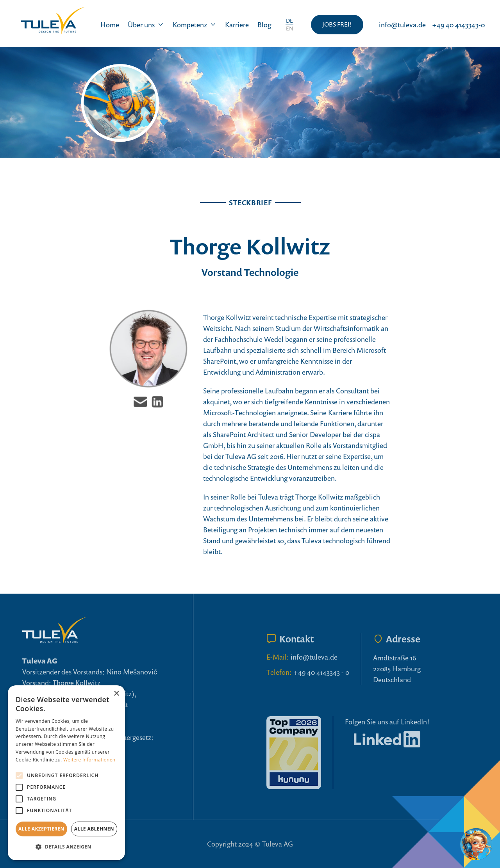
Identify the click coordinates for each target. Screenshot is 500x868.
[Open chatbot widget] (476, 844)
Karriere (237, 25)
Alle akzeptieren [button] (41, 829)
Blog (264, 25)
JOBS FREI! (337, 24)
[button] (146, 25)
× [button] (116, 694)
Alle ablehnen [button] (94, 829)
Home (110, 25)
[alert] (66, 773)
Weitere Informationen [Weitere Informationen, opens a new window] (89, 760)
